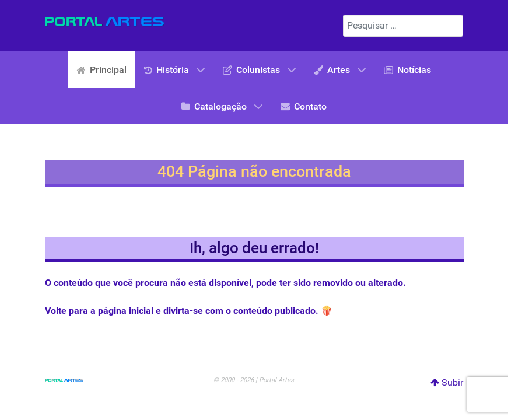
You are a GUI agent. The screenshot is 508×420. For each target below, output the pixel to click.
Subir (447, 382)
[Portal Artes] (105, 22)
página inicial (126, 311)
